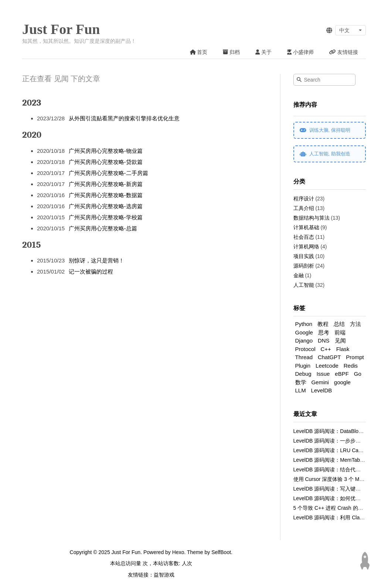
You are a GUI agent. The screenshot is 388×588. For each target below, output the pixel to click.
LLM (301, 390)
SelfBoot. (221, 552)
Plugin (303, 366)
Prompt (355, 357)
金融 (299, 275)
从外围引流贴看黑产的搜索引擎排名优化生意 (124, 118)
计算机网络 (306, 247)
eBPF (342, 374)
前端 (340, 332)
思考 (324, 332)
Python (304, 324)
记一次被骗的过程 (91, 271)
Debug (303, 374)
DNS (324, 341)
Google (304, 332)
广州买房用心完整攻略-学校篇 (106, 217)
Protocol (305, 349)
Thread (304, 357)
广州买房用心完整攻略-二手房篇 (108, 173)
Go (358, 374)
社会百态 (304, 237)
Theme (194, 552)
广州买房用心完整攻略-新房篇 (106, 184)
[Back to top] (365, 561)
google (342, 382)
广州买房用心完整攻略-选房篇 (106, 206)
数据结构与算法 (312, 218)
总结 (339, 324)
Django (304, 341)
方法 (355, 324)
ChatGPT (329, 357)
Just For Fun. (127, 552)
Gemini (320, 382)
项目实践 (304, 256)
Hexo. (178, 552)
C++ (326, 349)
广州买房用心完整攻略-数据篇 (106, 195)
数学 (301, 382)
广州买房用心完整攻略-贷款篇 (106, 162)
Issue (323, 374)
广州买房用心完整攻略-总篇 (103, 228)
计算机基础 (306, 227)
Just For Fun (61, 29)
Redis (351, 366)
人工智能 (304, 285)
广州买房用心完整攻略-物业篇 (106, 151)
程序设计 (304, 199)
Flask (343, 349)
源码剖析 (304, 266)
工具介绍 (304, 208)
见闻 (340, 341)
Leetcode (327, 366)
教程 (323, 324)
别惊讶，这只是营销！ (96, 260)
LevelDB (322, 390)
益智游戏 (164, 575)
